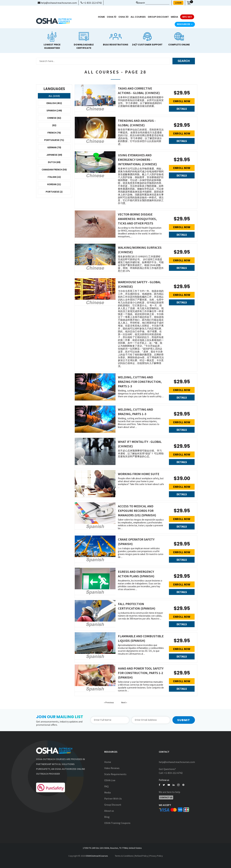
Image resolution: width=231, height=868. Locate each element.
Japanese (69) (54, 155)
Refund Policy (141, 856)
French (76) (54, 133)
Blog (107, 817)
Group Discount (158, 17)
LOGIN (178, 3)
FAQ (106, 786)
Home (101, 17)
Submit (184, 720)
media (174, 17)
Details (182, 109)
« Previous (109, 702)
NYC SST (187, 17)
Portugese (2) (54, 192)
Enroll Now (182, 101)
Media (107, 792)
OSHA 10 (112, 17)
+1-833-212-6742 (91, 3)
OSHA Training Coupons (117, 823)
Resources (185, 24)
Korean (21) (54, 184)
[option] (52, 40)
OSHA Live (110, 780)
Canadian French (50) (54, 169)
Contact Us (166, 798)
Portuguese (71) (54, 140)
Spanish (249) (54, 110)
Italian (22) (54, 177)
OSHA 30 (123, 17)
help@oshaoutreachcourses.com (57, 3)
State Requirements (115, 774)
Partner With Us (113, 799)
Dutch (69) (54, 162)
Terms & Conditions (124, 856)
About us (109, 811)
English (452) (54, 103)
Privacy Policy (156, 856)
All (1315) (54, 96)
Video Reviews (112, 768)
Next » (124, 702)
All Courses (138, 17)
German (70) (54, 147)
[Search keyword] (157, 3)
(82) (54, 125)
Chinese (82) (54, 118)
